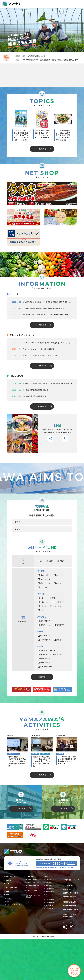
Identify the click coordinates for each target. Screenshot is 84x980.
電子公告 (48, 947)
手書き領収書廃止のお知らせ (71, 951)
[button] (3, 30)
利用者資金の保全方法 (70, 943)
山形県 (17, 563)
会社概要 (9, 939)
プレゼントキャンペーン (11, 929)
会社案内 (7, 936)
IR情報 (46, 917)
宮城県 (17, 570)
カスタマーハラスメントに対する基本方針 (71, 957)
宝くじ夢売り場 (69, 927)
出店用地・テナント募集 (71, 934)
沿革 (8, 942)
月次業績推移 (50, 930)
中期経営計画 (50, 933)
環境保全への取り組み (33, 924)
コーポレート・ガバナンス (52, 937)
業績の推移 (50, 927)
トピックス (7, 921)
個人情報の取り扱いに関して (71, 938)
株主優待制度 (50, 944)
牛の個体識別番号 (69, 947)
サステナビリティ (29, 917)
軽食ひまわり (67, 930)
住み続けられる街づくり (33, 932)
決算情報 (48, 924)
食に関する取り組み (32, 921)
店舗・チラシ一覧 (9, 918)
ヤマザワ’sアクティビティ (13, 946)
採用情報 (7, 932)
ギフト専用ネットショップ (71, 921)
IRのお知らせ (50, 921)
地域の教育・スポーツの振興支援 (33, 937)
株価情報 (48, 950)
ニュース (7, 925)
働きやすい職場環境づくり (33, 928)
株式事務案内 (50, 941)
